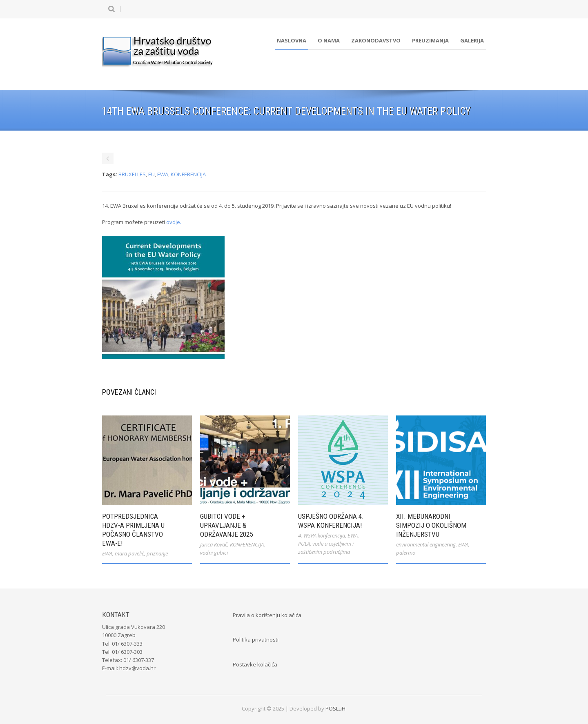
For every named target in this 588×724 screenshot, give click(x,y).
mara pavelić (129, 553)
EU (151, 174)
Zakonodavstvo (376, 40)
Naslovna (292, 40)
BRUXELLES (132, 174)
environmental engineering (426, 544)
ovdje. (174, 222)
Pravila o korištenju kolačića (267, 615)
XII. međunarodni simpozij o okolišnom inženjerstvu (431, 525)
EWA (163, 174)
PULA (304, 544)
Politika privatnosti (256, 640)
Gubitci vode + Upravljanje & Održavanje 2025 (226, 525)
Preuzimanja (430, 40)
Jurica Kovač (214, 544)
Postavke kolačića (255, 664)
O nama (329, 40)
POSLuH (335, 708)
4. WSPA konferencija (322, 535)
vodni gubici (214, 553)
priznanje (157, 553)
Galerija (472, 40)
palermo (406, 553)
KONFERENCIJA (188, 174)
